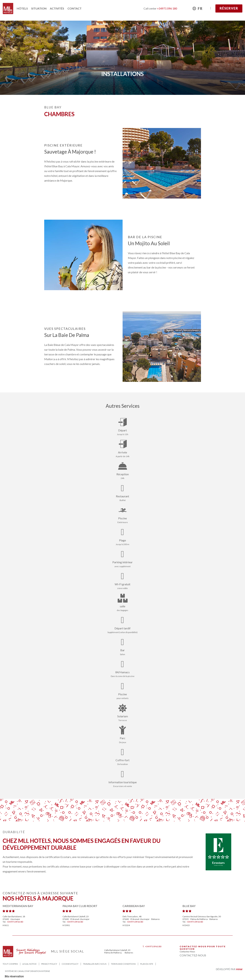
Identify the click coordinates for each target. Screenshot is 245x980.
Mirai (239, 969)
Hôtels (22, 8)
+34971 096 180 (167, 8)
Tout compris (10, 964)
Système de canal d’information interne (27, 971)
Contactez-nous (187, 952)
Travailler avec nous (95, 964)
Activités (57, 8)
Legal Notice (30, 964)
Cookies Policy (70, 964)
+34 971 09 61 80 (15, 922)
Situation (39, 8)
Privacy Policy (49, 964)
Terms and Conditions (123, 964)
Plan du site (147, 964)
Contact (75, 8)
